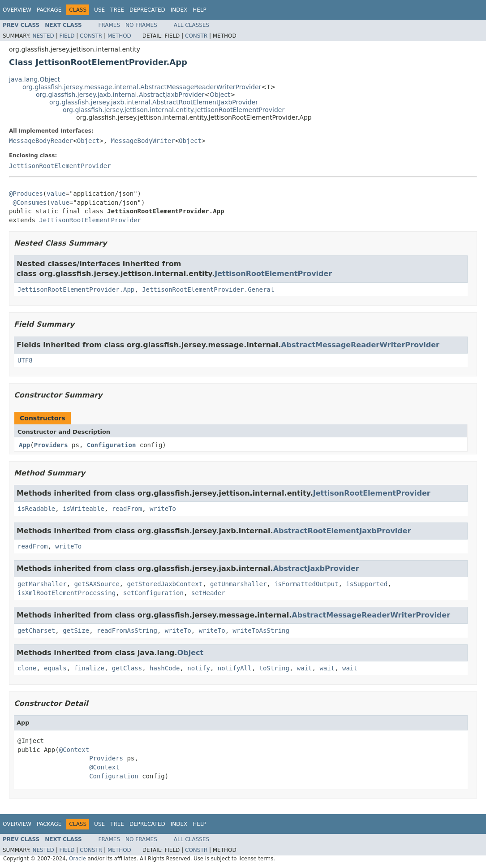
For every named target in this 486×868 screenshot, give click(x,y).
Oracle (77, 859)
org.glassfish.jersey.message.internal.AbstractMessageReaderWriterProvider (142, 87)
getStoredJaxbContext (165, 584)
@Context (74, 750)
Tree (117, 10)
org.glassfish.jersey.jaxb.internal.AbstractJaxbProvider (120, 95)
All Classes (191, 25)
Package (49, 10)
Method (119, 36)
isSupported (367, 584)
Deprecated (147, 10)
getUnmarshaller (238, 584)
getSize (76, 630)
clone (27, 668)
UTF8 (25, 360)
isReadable (36, 509)
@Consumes (30, 203)
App (24, 445)
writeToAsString (261, 630)
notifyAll (235, 668)
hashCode (165, 668)
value (56, 194)
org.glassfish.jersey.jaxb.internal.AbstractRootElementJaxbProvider (154, 102)
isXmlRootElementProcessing (67, 593)
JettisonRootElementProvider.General (208, 289)
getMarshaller (42, 584)
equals (55, 668)
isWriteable (84, 509)
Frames (110, 25)
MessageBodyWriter (143, 141)
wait (305, 668)
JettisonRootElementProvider (60, 166)
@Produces (26, 194)
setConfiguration (153, 593)
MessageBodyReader (41, 141)
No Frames (141, 25)
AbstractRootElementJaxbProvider (342, 531)
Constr (91, 36)
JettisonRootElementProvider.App (76, 289)
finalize (89, 668)
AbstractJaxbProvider (316, 568)
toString (274, 668)
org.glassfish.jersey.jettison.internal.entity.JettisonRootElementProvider (174, 110)
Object (220, 95)
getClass (127, 668)
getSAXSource (97, 584)
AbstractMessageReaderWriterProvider (360, 345)
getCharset (36, 630)
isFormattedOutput (306, 584)
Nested (43, 36)
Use (99, 10)
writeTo (163, 509)
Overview (17, 10)
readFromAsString (127, 630)
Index (179, 10)
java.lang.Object (34, 79)
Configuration (112, 445)
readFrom (127, 509)
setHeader (208, 593)
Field (67, 36)
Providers (51, 445)
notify (199, 668)
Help (200, 10)
